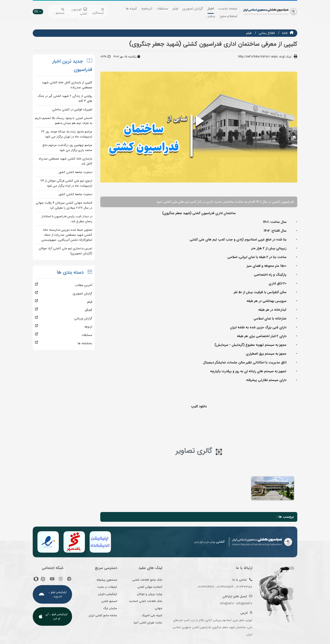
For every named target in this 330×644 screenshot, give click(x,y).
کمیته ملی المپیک (152, 615)
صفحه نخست (228, 9)
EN (38, 12)
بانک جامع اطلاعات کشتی (147, 580)
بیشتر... (210, 16)
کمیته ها (131, 9)
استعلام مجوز (229, 16)
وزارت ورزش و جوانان (150, 594)
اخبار (211, 9)
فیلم (175, 9)
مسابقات (162, 9)
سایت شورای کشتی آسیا (148, 623)
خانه (285, 33)
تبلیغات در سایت (107, 587)
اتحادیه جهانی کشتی (150, 587)
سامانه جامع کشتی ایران (103, 615)
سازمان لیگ (110, 608)
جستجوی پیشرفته (107, 580)
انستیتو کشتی (109, 601)
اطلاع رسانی (267, 33)
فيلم (249, 33)
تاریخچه (147, 9)
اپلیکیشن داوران (108, 594)
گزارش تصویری (193, 9)
